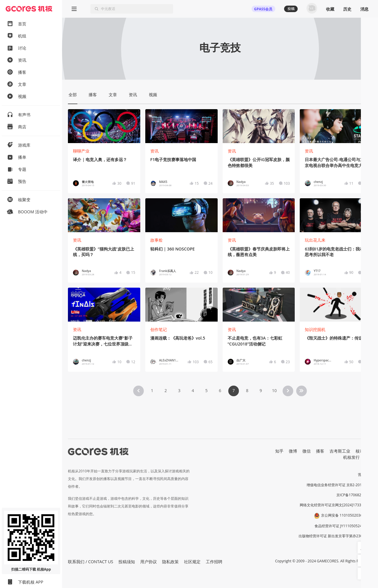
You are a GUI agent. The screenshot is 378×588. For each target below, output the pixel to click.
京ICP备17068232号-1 (354, 495)
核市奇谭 (364, 451)
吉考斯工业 (340, 451)
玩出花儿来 (315, 240)
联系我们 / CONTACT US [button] (91, 562)
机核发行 (351, 457)
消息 (364, 9)
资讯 (154, 151)
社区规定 (192, 562)
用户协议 (149, 562)
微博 (293, 451)
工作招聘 (214, 562)
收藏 (330, 9)
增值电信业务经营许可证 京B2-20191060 (339, 485)
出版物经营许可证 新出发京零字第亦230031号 (335, 536)
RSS (369, 457)
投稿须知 (127, 562)
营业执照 (365, 475)
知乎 (279, 451)
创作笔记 (159, 329)
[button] (364, 548)
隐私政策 (170, 562)
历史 (347, 9)
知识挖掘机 (315, 329)
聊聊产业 (81, 151)
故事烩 (157, 240)
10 (274, 390)
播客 (320, 451)
